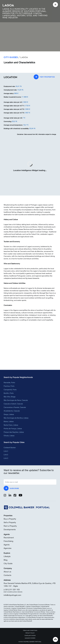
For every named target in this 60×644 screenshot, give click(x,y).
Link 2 (6, 455)
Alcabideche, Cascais (12, 411)
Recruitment (9, 538)
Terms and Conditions (30, 631)
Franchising (8, 541)
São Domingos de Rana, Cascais (16, 400)
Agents (7, 545)
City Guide (8, 563)
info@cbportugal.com (12, 595)
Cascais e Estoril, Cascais (13, 404)
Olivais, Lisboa (9, 436)
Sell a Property (10, 522)
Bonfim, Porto (9, 393)
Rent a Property (10, 526)
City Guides (11, 57)
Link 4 (6, 451)
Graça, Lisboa (9, 414)
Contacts (7, 575)
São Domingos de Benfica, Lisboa (16, 418)
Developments (10, 529)
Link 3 (6, 458)
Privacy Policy (30, 633)
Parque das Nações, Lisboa (14, 432)
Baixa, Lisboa (9, 421)
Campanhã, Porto (10, 390)
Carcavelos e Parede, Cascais (15, 407)
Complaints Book (30, 636)
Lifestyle (7, 556)
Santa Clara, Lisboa (11, 425)
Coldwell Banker (10, 448)
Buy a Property (10, 519)
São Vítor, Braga (10, 397)
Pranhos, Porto (9, 386)
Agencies (7, 548)
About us (7, 572)
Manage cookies (30, 638)
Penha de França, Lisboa (13, 428)
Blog (6, 560)
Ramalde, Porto (9, 382)
